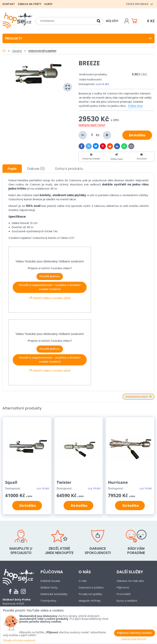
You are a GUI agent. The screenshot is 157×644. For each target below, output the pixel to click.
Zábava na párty (30, 4)
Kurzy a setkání (127, 601)
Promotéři (123, 594)
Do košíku (137, 135)
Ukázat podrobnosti (134, 639)
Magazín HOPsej (89, 601)
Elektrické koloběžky (54, 594)
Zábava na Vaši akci (130, 581)
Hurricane (118, 482)
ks (95, 135)
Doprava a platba (91, 588)
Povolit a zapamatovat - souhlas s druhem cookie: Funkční (50, 287)
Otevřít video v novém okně (50, 298)
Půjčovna (52, 572)
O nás (85, 572)
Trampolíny (48, 601)
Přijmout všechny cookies (135, 633)
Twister (64, 482)
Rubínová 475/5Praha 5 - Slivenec (17, 604)
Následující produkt (139, 397)
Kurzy (48, 4)
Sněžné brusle (50, 581)
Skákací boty (49, 588)
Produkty (78, 38)
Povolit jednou (50, 276)
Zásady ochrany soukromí (19, 640)
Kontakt (9, 4)
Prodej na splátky (90, 594)
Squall (11, 482)
